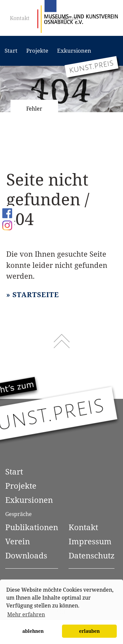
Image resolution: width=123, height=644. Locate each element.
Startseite (36, 295)
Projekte (37, 51)
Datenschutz (92, 555)
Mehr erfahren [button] (26, 614)
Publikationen (32, 527)
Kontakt (20, 18)
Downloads (26, 555)
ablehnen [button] (33, 631)
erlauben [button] (89, 631)
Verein (18, 541)
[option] (61, 89)
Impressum (90, 541)
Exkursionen (74, 51)
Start (11, 51)
